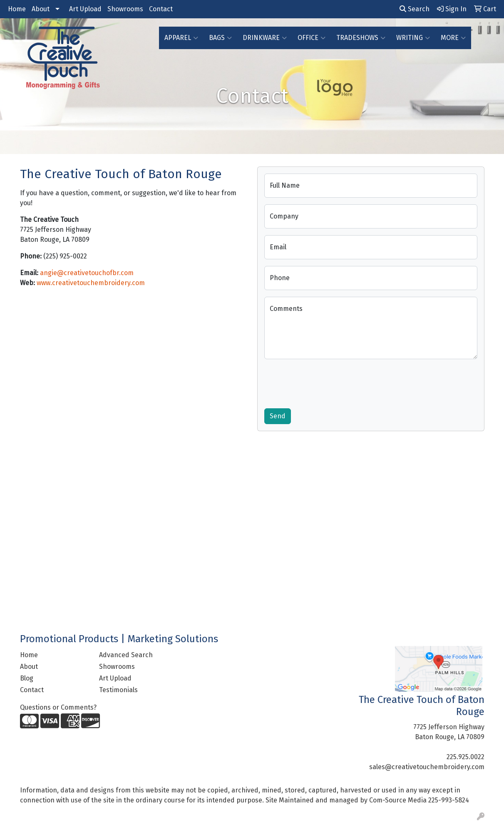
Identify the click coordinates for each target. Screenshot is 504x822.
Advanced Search (126, 655)
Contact (161, 9)
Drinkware (265, 38)
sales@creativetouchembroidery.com (427, 767)
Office (312, 38)
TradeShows (361, 38)
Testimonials (118, 690)
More (453, 38)
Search (415, 9)
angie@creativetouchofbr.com (87, 273)
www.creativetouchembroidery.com (91, 283)
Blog (27, 678)
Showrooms (125, 9)
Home (17, 9)
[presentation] (328, 382)
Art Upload (85, 9)
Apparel (181, 38)
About (41, 9)
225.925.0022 (466, 757)
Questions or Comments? (58, 707)
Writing (413, 38)
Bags (220, 38)
